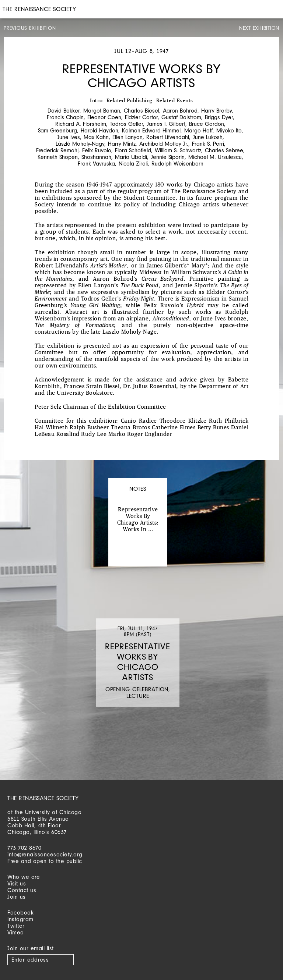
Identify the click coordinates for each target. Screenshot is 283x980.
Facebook (20, 912)
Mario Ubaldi (131, 157)
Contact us (22, 890)
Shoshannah (96, 157)
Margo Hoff (198, 130)
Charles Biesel (141, 111)
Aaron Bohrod (180, 111)
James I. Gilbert (166, 124)
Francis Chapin (65, 117)
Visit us (17, 883)
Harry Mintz (122, 144)
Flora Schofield (133, 150)
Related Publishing (130, 101)
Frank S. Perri (208, 144)
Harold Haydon (99, 130)
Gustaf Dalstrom (181, 117)
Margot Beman (102, 111)
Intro (96, 101)
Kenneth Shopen (58, 157)
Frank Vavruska (96, 164)
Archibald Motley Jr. (164, 144)
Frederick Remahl (57, 150)
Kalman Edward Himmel (151, 130)
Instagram (20, 919)
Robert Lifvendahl (168, 137)
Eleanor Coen (104, 117)
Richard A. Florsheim (81, 124)
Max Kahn (96, 137)
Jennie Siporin (168, 157)
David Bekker (64, 111)
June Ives (69, 137)
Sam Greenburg (57, 130)
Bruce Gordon (207, 124)
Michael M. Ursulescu (215, 157)
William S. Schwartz (178, 150)
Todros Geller (126, 124)
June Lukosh (208, 137)
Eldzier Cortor (141, 117)
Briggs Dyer (219, 117)
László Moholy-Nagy (80, 144)
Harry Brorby (216, 111)
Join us (17, 897)
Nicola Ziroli (133, 164)
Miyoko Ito (229, 130)
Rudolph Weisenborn (177, 164)
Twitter (16, 926)
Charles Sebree (224, 150)
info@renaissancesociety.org (45, 854)
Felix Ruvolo (97, 150)
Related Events (175, 101)
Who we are (24, 877)
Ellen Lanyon (127, 137)
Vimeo (16, 932)
